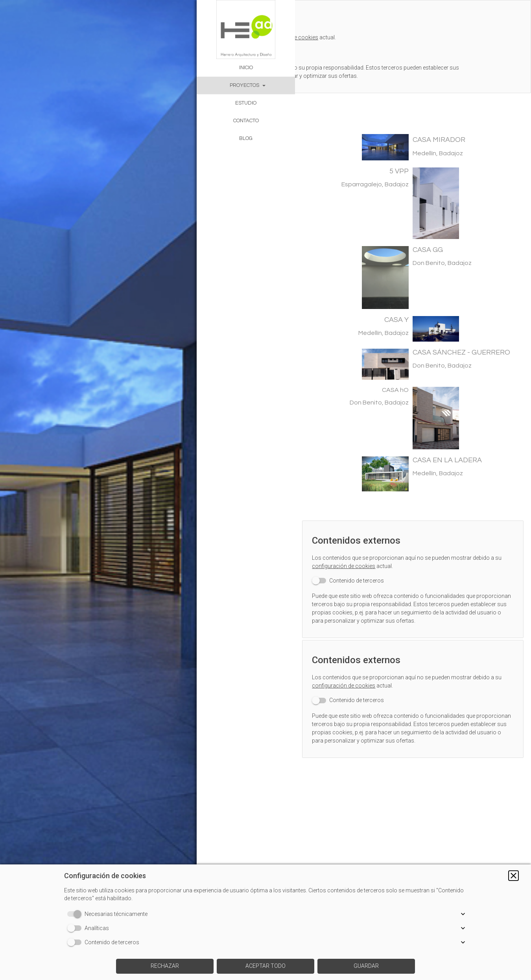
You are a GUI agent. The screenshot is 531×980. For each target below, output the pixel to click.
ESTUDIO (246, 103)
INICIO (246, 68)
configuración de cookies (349, 559)
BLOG (246, 138)
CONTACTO (246, 121)
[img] (98, 490)
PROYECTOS (244, 85)
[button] (513, 876)
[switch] (353, 573)
